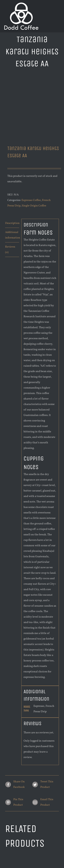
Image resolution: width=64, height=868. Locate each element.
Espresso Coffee (31, 200)
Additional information (12, 235)
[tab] (12, 223)
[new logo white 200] (21, 4)
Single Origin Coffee (34, 206)
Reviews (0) (10, 250)
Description (12, 223)
